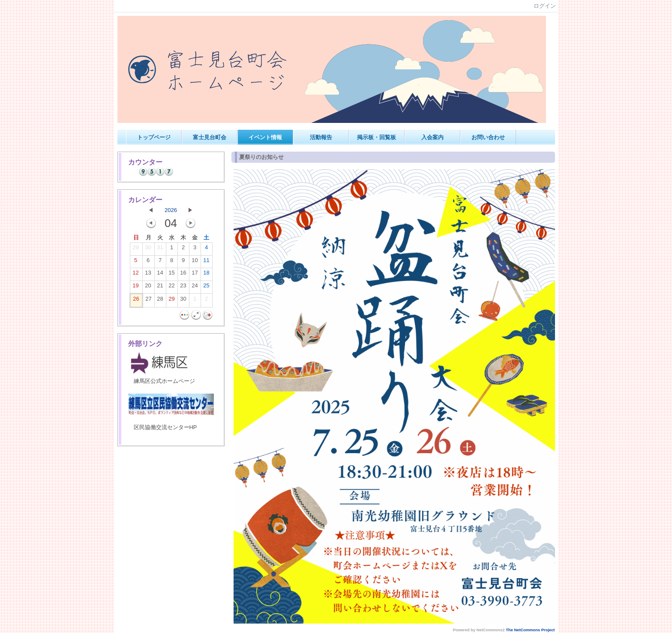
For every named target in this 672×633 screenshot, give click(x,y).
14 (160, 275)
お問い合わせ (488, 137)
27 (148, 301)
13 (148, 275)
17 (195, 275)
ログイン (545, 6)
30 (148, 249)
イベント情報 (265, 137)
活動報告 (321, 137)
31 (160, 249)
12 (135, 275)
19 (135, 287)
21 (160, 287)
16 (183, 275)
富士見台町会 (210, 137)
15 (171, 275)
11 (206, 262)
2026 (171, 210)
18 (206, 275)
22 (171, 287)
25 (206, 287)
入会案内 (432, 137)
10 (195, 262)
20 (148, 287)
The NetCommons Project (530, 630)
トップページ (154, 137)
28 (160, 301)
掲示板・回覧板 (376, 137)
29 (135, 249)
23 (183, 287)
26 (136, 301)
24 (195, 287)
